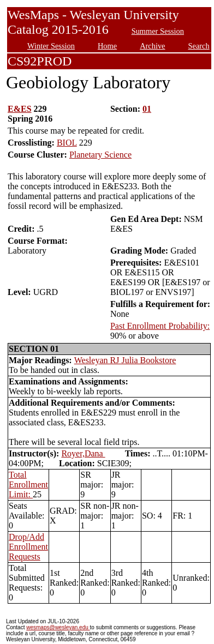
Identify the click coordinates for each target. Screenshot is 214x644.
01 (147, 109)
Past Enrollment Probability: (160, 326)
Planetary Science (100, 155)
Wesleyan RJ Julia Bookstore (125, 360)
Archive (152, 46)
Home (107, 46)
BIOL (67, 143)
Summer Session (158, 31)
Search (199, 46)
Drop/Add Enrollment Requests (28, 547)
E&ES (20, 109)
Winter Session (51, 46)
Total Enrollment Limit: (28, 484)
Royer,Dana (83, 453)
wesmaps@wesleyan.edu (58, 627)
